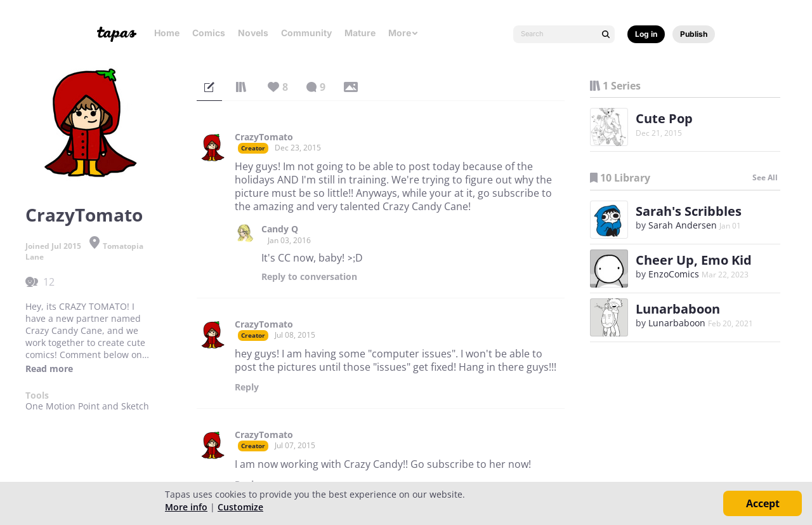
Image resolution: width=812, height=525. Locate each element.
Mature (360, 33)
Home (167, 33)
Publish (694, 34)
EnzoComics (674, 274)
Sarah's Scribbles (689, 211)
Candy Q (280, 229)
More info (186, 507)
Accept (763, 503)
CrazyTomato (264, 137)
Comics (209, 33)
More (403, 33)
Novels (253, 33)
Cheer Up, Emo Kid (694, 260)
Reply (309, 277)
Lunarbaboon (678, 309)
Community (306, 33)
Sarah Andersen (683, 225)
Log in (646, 34)
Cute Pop (664, 118)
